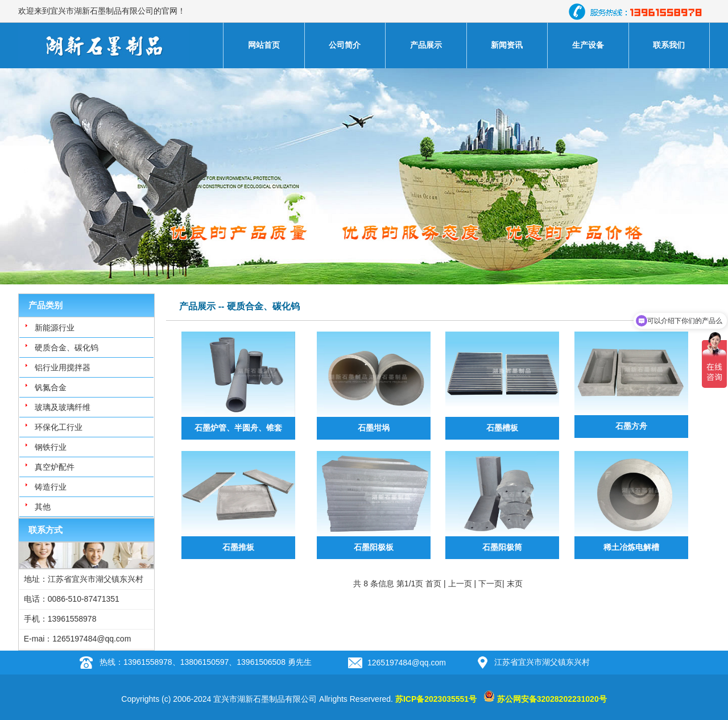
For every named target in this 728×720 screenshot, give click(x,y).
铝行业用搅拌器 (63, 367)
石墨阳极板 (374, 547)
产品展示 (426, 45)
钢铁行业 (51, 447)
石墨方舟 (631, 426)
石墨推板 (238, 547)
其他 (43, 507)
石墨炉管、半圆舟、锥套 (238, 428)
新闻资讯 (507, 45)
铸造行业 (51, 487)
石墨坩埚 (374, 428)
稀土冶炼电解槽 (631, 547)
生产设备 (588, 45)
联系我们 (669, 45)
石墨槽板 (502, 428)
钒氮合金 (51, 387)
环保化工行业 (59, 427)
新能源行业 (55, 328)
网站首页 (264, 45)
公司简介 (345, 45)
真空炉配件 (55, 467)
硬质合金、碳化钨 (67, 347)
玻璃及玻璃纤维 (63, 407)
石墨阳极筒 (502, 547)
